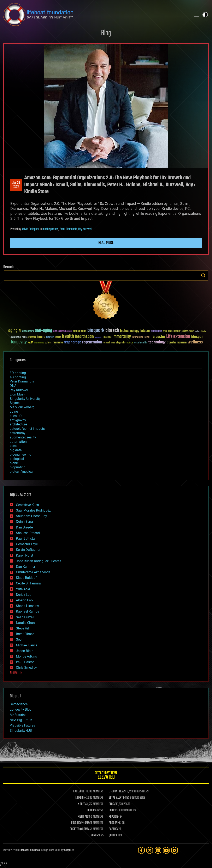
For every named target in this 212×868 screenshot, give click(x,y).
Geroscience (19, 704)
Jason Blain (25, 651)
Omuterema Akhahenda (33, 572)
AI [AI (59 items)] (20, 331)
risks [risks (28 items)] (113, 343)
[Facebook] (141, 850)
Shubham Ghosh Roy (31, 516)
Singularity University (25, 399)
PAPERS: (113, 829)
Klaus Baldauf (26, 578)
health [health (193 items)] (68, 337)
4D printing (18, 377)
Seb (19, 639)
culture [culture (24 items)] (198, 331)
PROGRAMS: (115, 823)
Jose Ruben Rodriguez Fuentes (39, 561)
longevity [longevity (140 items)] (19, 342)
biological (17, 459)
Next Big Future (21, 720)
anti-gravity (18, 420)
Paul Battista (25, 538)
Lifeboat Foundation (30, 850)
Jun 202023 (16, 185)
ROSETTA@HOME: (79, 829)
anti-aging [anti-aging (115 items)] (43, 331)
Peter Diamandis (68, 229)
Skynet (15, 403)
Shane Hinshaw (27, 606)
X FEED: (82, 804)
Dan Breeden (25, 527)
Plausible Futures (22, 725)
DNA (13, 386)
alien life (16, 416)
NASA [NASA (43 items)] (31, 343)
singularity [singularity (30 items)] (121, 343)
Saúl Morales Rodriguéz (33, 510)
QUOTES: (113, 836)
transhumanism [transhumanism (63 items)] (177, 343)
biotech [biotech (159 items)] (112, 331)
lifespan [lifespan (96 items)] (197, 337)
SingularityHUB (21, 731)
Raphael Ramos (28, 611)
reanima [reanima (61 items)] (58, 343)
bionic (14, 463)
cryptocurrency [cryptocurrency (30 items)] (188, 331)
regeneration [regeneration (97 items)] (92, 342)
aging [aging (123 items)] (13, 331)
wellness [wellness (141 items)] (195, 342)
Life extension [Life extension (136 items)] (178, 337)
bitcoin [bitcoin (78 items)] (145, 331)
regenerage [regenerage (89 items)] (72, 342)
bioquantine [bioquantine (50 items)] (79, 331)
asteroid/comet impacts (27, 429)
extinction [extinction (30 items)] (32, 337)
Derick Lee (23, 595)
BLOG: (112, 804)
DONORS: (92, 810)
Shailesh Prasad (28, 533)
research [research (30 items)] (107, 343)
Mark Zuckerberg (22, 407)
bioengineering (20, 454)
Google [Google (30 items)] (58, 337)
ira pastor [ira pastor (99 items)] (158, 337)
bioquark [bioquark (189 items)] (96, 331)
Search (203, 275)
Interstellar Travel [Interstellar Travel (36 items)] (141, 337)
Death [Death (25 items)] (204, 331)
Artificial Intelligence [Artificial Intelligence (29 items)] (62, 331)
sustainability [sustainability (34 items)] (141, 343)
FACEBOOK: (79, 792)
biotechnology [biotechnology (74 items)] (130, 331)
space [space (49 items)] (130, 343)
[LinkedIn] (158, 850)
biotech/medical (22, 472)
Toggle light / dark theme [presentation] (205, 15)
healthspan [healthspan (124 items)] (84, 337)
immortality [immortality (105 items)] (122, 337)
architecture (18, 424)
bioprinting (18, 467)
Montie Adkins (26, 656)
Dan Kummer (26, 567)
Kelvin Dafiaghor (30, 229)
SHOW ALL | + (16, 673)
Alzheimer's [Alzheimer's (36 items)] (28, 331)
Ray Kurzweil (85, 229)
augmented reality (23, 437)
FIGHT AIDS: (84, 817)
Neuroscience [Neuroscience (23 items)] (39, 343)
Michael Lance (27, 645)
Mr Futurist (18, 715)
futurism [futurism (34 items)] (50, 337)
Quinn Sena (24, 522)
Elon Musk (17, 394)
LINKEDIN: (81, 798)
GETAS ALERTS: (117, 798)
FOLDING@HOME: (80, 823)
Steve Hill (23, 628)
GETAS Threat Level (106, 776)
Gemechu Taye (27, 544)
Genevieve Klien (27, 505)
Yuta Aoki (23, 589)
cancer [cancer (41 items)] (177, 331)
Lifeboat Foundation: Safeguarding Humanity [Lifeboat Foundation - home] (96, 15)
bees (13, 446)
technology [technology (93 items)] (157, 343)
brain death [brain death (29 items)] (168, 331)
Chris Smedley (26, 668)
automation (18, 442)
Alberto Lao (24, 600)
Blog (106, 33)
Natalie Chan (25, 623)
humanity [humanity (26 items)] (99, 337)
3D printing (18, 373)
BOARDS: (113, 810)
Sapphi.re (69, 850)
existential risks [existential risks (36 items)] (19, 337)
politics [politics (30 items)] (48, 343)
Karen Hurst (25, 555)
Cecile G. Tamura (28, 583)
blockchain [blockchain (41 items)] (156, 331)
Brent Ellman (25, 634)
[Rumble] (175, 850)
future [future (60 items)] (41, 337)
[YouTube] (166, 850)
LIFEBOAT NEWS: (117, 792)
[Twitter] (150, 850)
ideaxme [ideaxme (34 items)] (107, 337)
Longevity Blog (21, 709)
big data (16, 450)
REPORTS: (114, 817)
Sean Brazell (25, 617)
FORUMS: (96, 836)
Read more (106, 243)
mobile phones (50, 229)
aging (14, 411)
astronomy (18, 433)
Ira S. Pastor (25, 662)
